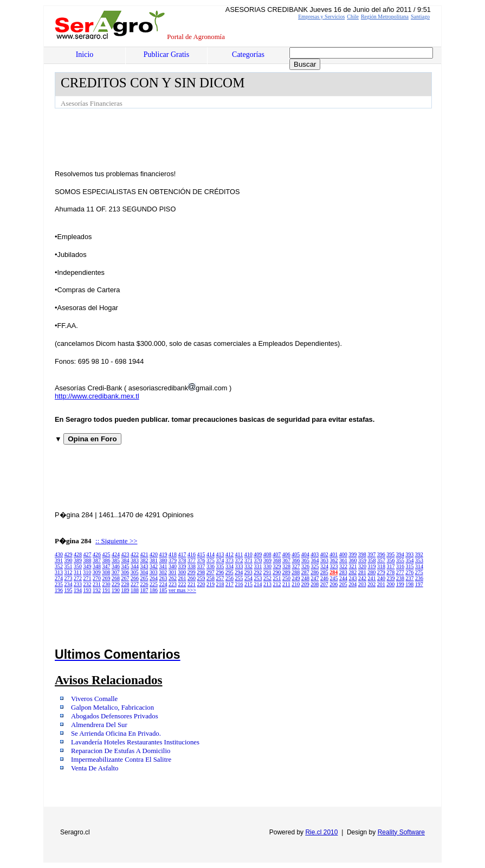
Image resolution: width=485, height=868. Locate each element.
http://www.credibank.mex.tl (97, 396)
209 (305, 584)
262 (173, 578)
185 (163, 590)
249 (296, 578)
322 (343, 566)
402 (324, 554)
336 (211, 566)
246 (324, 578)
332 (248, 566)
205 (343, 584)
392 (419, 554)
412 (229, 554)
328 (286, 566)
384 (125, 560)
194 (78, 590)
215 (248, 584)
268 (116, 578)
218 (220, 584)
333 (239, 566)
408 (267, 554)
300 (182, 572)
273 (69, 578)
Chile (353, 17)
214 (258, 584)
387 (97, 560)
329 (277, 566)
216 (239, 584)
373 (229, 560)
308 (106, 572)
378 (182, 560)
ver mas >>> (182, 590)
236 (419, 578)
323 (334, 566)
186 (154, 590)
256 (229, 578)
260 (192, 578)
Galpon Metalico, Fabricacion (112, 708)
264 (154, 578)
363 (324, 560)
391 (59, 560)
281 (362, 572)
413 (220, 554)
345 (125, 566)
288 (296, 572)
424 (116, 554)
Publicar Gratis (166, 54)
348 (97, 566)
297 (211, 572)
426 (97, 554)
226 (144, 584)
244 (343, 578)
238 (400, 578)
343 (144, 566)
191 (106, 590)
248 (305, 578)
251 (277, 578)
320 (362, 566)
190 (116, 590)
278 (390, 572)
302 (163, 572)
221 (192, 584)
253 (258, 578)
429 (69, 554)
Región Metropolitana (385, 17)
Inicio (85, 54)
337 (201, 566)
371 (248, 560)
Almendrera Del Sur (99, 725)
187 (144, 590)
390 (69, 560)
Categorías (248, 54)
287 (305, 572)
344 (135, 566)
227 (135, 584)
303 (154, 572)
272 (78, 578)
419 (163, 554)
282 (353, 572)
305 (135, 572)
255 (239, 578)
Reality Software (401, 832)
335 (220, 566)
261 (182, 578)
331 (258, 566)
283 (343, 572)
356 (391, 560)
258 (211, 578)
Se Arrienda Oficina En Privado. (116, 734)
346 (116, 566)
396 (381, 554)
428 (78, 554)
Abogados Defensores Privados (115, 716)
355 (400, 560)
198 (409, 584)
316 (400, 566)
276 (409, 572)
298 (201, 572)
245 (334, 578)
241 (372, 578)
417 (182, 554)
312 (69, 572)
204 (353, 584)
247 (315, 578)
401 (334, 554)
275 (419, 572)
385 (116, 560)
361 (343, 560)
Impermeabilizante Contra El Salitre (121, 760)
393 (409, 554)
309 (97, 572)
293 (248, 572)
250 (286, 578)
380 (163, 560)
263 (163, 578)
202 (371, 584)
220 (201, 584)
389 (78, 560)
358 (372, 560)
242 (362, 578)
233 (78, 584)
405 (296, 554)
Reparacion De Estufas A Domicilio (121, 751)
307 (116, 572)
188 (135, 590)
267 (125, 578)
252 (267, 578)
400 (343, 554)
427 (88, 554)
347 (106, 566)
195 (69, 590)
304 (144, 572)
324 (324, 566)
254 (248, 578)
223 (173, 584)
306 (125, 572)
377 (192, 560)
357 (381, 560)
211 (286, 584)
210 (296, 584)
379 (173, 560)
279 (381, 572)
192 (97, 590)
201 (381, 584)
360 (353, 560)
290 (277, 572)
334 (229, 566)
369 (267, 560)
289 (286, 572)
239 (391, 578)
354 (410, 560)
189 (125, 590)
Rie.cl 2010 (321, 832)
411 (239, 554)
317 (391, 566)
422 (135, 554)
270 (97, 578)
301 (173, 572)
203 (362, 584)
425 (106, 554)
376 (201, 560)
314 (419, 566)
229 (116, 584)
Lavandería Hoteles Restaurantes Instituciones (135, 742)
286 (315, 572)
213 (267, 584)
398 (362, 554)
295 (229, 572)
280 (371, 572)
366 (296, 560)
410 (248, 554)
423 (125, 554)
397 (371, 554)
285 (324, 572)
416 (192, 554)
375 (211, 560)
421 (144, 554)
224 (163, 584)
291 (267, 572)
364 (315, 560)
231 (97, 584)
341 (163, 566)
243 (353, 578)
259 (201, 578)
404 (305, 554)
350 (78, 566)
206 (334, 584)
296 (220, 572)
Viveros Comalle (94, 699)
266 (135, 578)
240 (381, 578)
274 (59, 578)
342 (154, 566)
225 (154, 584)
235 (59, 584)
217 (229, 584)
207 (324, 584)
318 (381, 566)
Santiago (420, 17)
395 (390, 554)
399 (353, 554)
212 (277, 584)
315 (410, 566)
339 (182, 566)
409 (258, 554)
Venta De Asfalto (95, 768)
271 (88, 578)
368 (277, 560)
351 (69, 566)
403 (315, 554)
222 (182, 584)
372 (239, 560)
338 (192, 566)
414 (211, 554)
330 (267, 566)
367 (286, 560)
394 (400, 554)
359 (362, 560)
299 (192, 572)
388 (88, 560)
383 (135, 560)
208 (315, 584)
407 (277, 554)
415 (201, 554)
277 (400, 572)
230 (106, 584)
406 (286, 554)
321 (353, 566)
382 (144, 560)
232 (88, 584)
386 (106, 560)
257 (220, 578)
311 (78, 572)
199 (400, 584)
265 (144, 578)
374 (220, 560)
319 (372, 566)
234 (69, 584)
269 (106, 578)
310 (87, 572)
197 (419, 584)
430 (59, 554)
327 (296, 566)
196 (59, 590)
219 (211, 584)
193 (88, 590)
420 (154, 554)
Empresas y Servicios (321, 17)
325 (315, 566)
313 (59, 572)
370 (258, 560)
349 (88, 566)
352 (59, 566)
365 (305, 560)
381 (154, 560)
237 (410, 578)
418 (173, 554)
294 (239, 572)
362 (334, 560)
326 (305, 566)
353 (419, 560)
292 (258, 572)
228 (125, 584)
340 (173, 566)
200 (390, 584)
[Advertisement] (252, 138)
